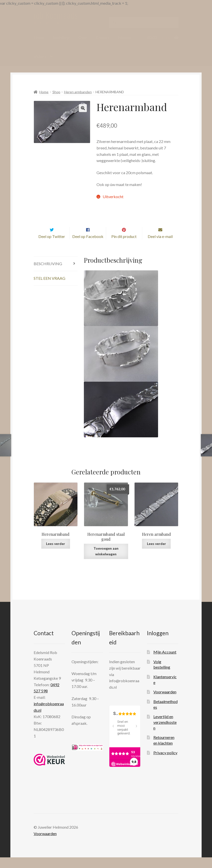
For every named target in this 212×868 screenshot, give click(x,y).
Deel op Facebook (88, 247)
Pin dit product (124, 247)
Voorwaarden (165, 702)
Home (39, 37)
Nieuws (125, 37)
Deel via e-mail (160, 247)
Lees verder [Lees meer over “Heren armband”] (156, 554)
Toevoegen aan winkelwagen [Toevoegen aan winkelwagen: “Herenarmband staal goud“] (106, 562)
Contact (103, 37)
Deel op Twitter (52, 247)
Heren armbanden (78, 92)
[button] (83, 108)
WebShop (61, 37)
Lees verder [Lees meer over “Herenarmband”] (56, 554)
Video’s (40, 56)
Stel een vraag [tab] (49, 289)
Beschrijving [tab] (48, 274)
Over (83, 37)
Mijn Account (165, 662)
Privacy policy (165, 763)
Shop (56, 92)
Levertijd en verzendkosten (165, 733)
